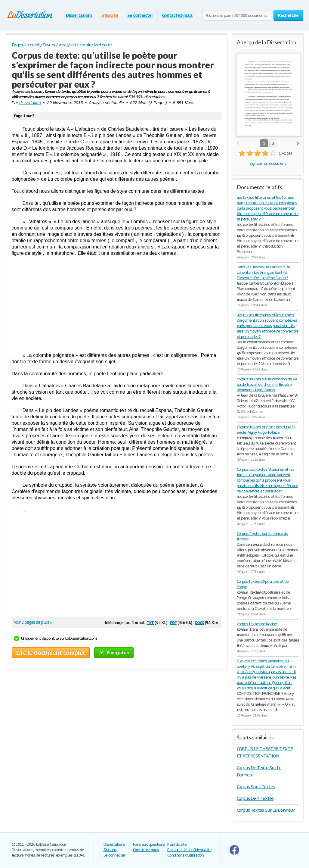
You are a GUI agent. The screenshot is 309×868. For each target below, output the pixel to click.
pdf (173, 622)
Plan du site (177, 844)
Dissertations (79, 15)
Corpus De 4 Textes (255, 798)
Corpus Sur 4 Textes (256, 787)
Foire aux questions (149, 844)
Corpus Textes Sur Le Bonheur (266, 810)
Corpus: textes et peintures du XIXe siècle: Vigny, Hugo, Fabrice (266, 430)
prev (238, 144)
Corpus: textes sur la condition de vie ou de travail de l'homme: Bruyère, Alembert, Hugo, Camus (267, 384)
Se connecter (140, 15)
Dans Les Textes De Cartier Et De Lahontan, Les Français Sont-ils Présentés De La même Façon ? (264, 272)
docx (199, 622)
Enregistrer (114, 653)
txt (150, 622)
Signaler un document (267, 163)
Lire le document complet (51, 653)
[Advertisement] (117, 304)
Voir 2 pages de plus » (33, 622)
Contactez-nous (177, 15)
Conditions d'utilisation (185, 855)
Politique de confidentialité (189, 850)
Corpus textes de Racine (257, 624)
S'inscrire (110, 15)
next (298, 144)
